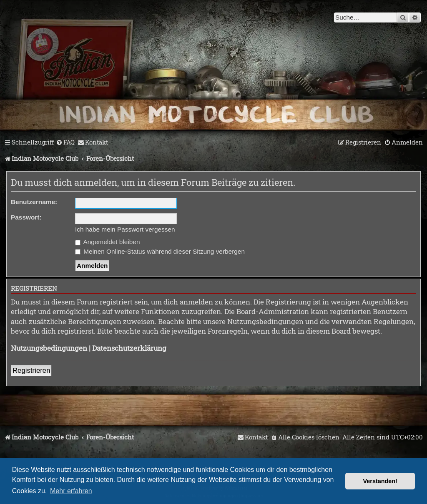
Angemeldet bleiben (107, 242)
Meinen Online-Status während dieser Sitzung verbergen (160, 251)
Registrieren (31, 371)
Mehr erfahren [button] (71, 491)
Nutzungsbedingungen (49, 348)
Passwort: (26, 217)
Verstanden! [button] (380, 481)
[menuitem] (65, 142)
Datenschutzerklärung (129, 348)
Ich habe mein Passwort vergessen (125, 229)
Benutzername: (34, 202)
